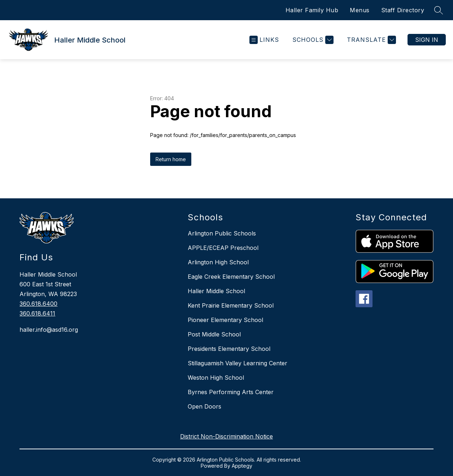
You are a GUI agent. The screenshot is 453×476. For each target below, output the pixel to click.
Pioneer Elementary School (225, 320)
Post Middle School (214, 334)
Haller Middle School (216, 291)
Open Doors (204, 406)
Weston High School (216, 378)
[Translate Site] (371, 40)
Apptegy (242, 466)
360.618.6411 (37, 313)
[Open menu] (264, 40)
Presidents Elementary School (229, 349)
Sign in (427, 40)
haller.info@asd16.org (49, 330)
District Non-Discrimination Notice (227, 436)
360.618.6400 (38, 304)
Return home (171, 159)
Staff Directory (403, 10)
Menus (360, 10)
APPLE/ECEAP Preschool (223, 248)
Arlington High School (218, 262)
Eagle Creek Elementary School (231, 277)
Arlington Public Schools (222, 233)
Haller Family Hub (312, 10)
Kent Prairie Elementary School (231, 305)
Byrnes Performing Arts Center (231, 392)
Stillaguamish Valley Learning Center (238, 363)
